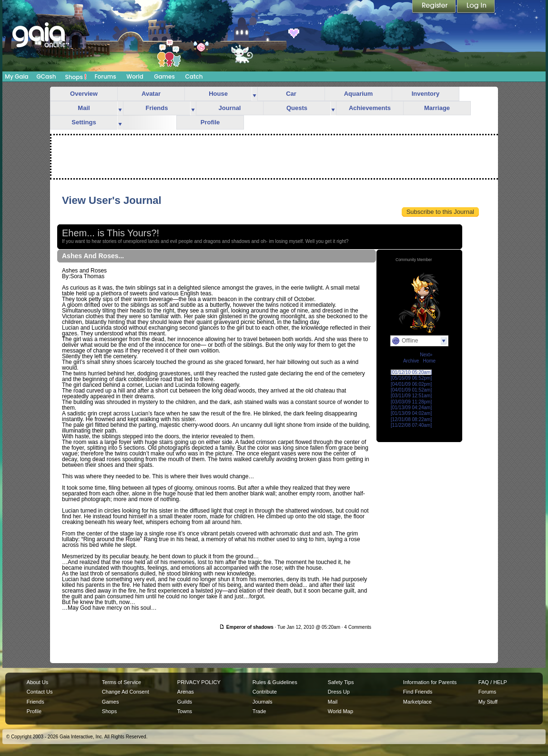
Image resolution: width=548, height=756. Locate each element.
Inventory (426, 94)
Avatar (151, 94)
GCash (46, 76)
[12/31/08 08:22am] (411, 419)
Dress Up (339, 692)
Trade (259, 711)
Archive (411, 361)
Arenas (186, 692)
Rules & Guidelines (275, 682)
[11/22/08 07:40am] (411, 425)
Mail (84, 108)
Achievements (370, 108)
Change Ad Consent (126, 692)
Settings (84, 122)
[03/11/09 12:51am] (411, 396)
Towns (185, 711)
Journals (263, 702)
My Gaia (16, 76)
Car (291, 94)
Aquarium (359, 94)
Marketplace (417, 702)
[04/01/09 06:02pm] (411, 384)
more (254, 94)
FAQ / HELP (493, 682)
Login (476, 7)
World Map (340, 711)
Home (429, 361)
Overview (84, 94)
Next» (426, 355)
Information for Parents (430, 682)
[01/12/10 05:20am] (411, 372)
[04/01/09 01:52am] (411, 390)
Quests (297, 108)
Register (435, 7)
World (135, 76)
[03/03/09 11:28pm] (411, 402)
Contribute (265, 692)
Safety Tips (341, 682)
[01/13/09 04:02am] (411, 413)
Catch (194, 76)
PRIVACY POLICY (199, 682)
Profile (210, 122)
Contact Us (40, 692)
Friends (157, 108)
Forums (105, 76)
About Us (37, 682)
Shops (76, 77)
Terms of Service (122, 682)
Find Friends (418, 692)
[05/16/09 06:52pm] (411, 378)
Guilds (185, 702)
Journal (230, 108)
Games (164, 76)
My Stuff (488, 702)
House (218, 94)
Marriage (437, 108)
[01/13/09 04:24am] (411, 408)
